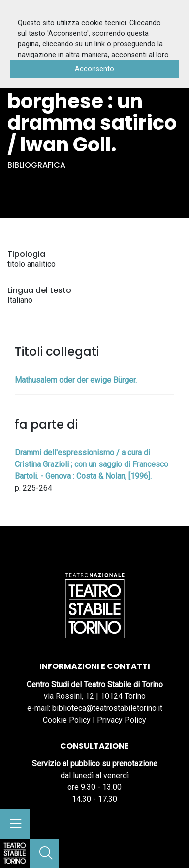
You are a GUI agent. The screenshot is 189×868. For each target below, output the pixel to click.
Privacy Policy (122, 720)
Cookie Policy (67, 720)
